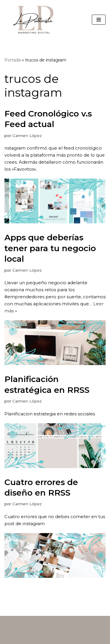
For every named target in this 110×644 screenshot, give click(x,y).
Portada (13, 60)
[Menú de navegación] (99, 20)
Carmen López (27, 136)
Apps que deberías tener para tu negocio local (50, 248)
